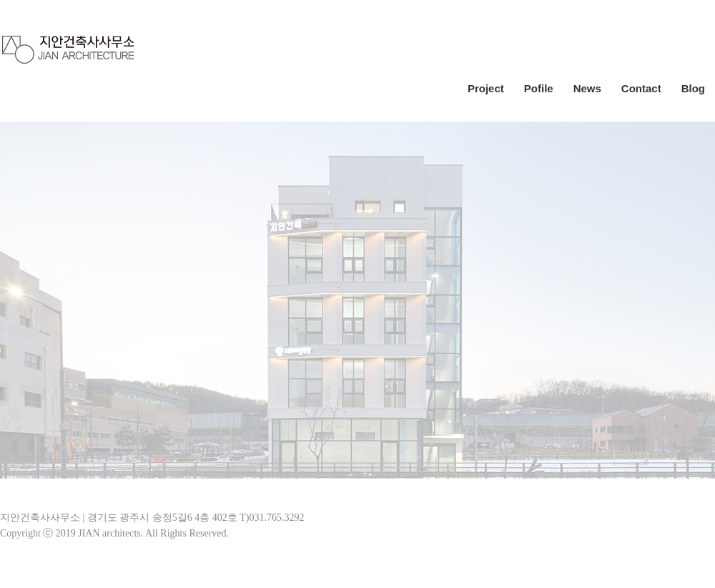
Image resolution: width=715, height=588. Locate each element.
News (587, 88)
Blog (693, 88)
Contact (641, 88)
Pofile (539, 88)
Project (486, 88)
